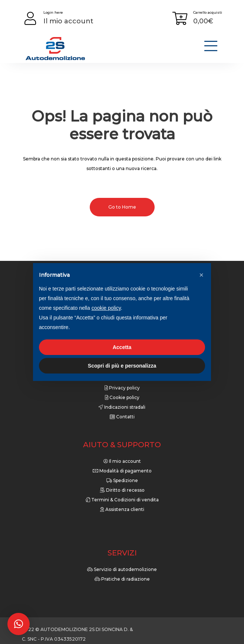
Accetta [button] (122, 347)
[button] (19, 624)
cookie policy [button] (106, 308)
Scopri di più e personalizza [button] (122, 366)
